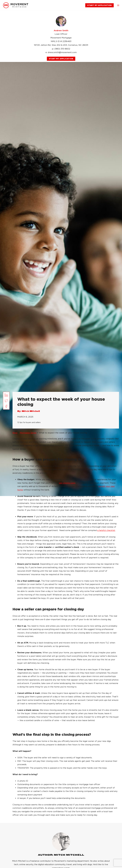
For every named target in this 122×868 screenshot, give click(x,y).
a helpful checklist (106, 530)
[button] (118, 5)
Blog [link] (15, 433)
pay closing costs (67, 483)
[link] (16, 5)
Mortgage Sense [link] (28, 433)
